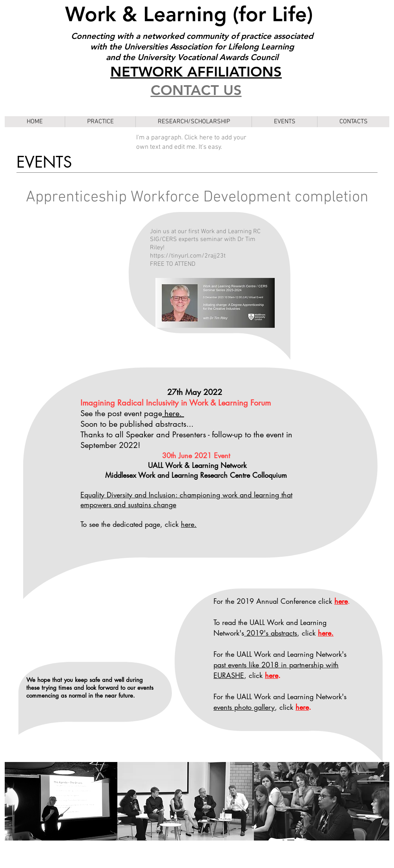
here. (189, 524)
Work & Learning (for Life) (192, 14)
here (272, 675)
